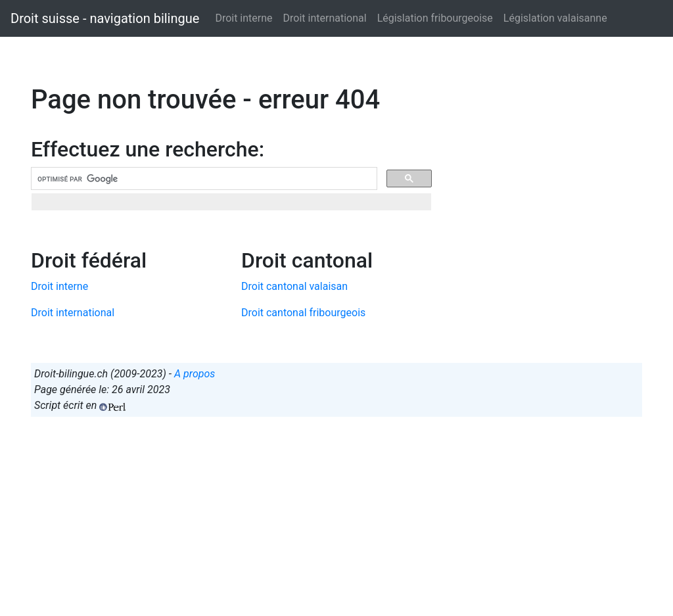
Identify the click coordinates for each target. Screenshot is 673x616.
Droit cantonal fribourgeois (303, 313)
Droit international (325, 18)
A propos (195, 374)
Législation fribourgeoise (435, 18)
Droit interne (244, 18)
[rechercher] (203, 179)
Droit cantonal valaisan (294, 286)
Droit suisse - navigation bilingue (105, 18)
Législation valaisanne (555, 18)
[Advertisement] (336, 519)
